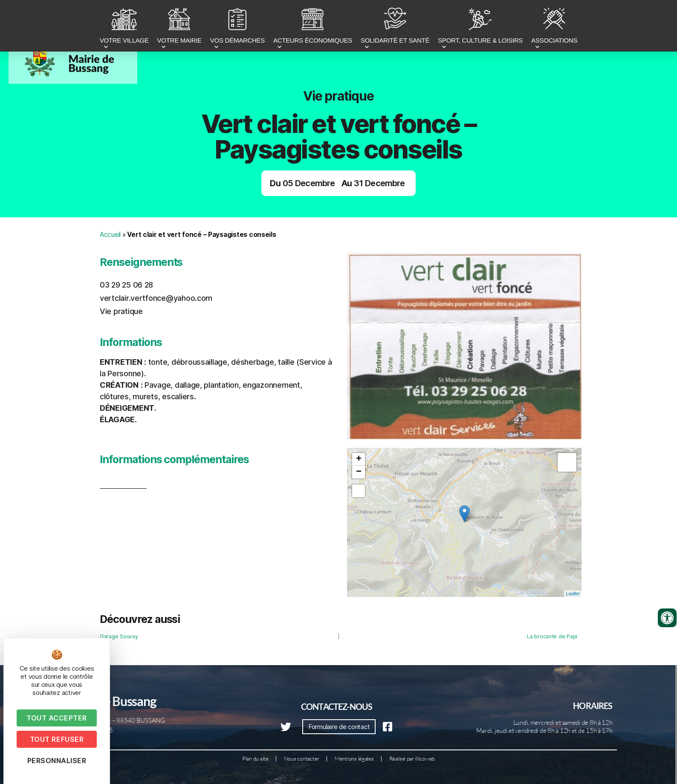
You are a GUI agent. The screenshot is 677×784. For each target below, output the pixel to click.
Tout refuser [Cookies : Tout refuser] (57, 739)
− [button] (359, 472)
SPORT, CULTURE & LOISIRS (480, 27)
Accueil (110, 235)
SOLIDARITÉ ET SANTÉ (395, 27)
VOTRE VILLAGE (124, 27)
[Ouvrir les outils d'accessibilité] (667, 618)
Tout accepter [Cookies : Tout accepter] (57, 718)
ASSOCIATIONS (554, 27)
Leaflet (573, 594)
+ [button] (359, 459)
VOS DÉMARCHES (237, 27)
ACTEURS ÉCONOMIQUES (313, 27)
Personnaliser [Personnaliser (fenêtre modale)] (57, 761)
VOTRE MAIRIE (179, 27)
